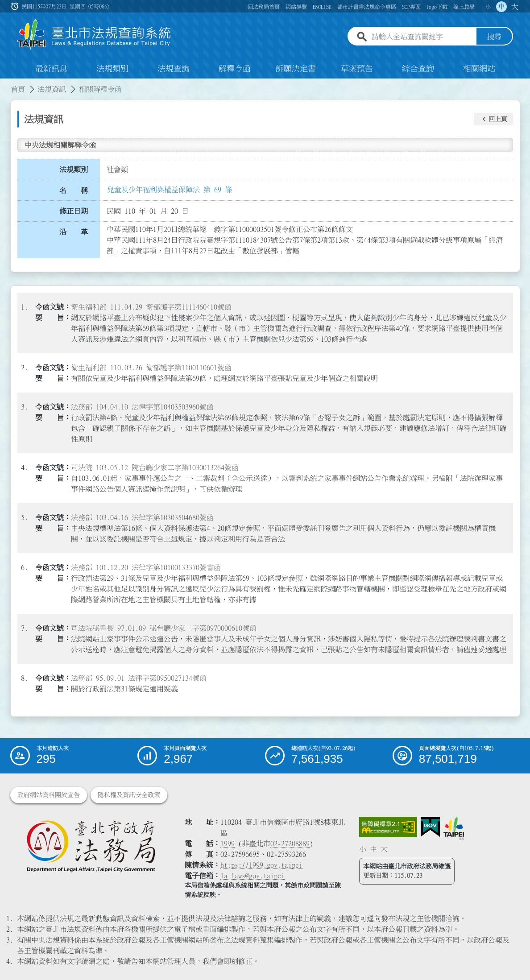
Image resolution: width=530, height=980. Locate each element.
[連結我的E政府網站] (430, 827)
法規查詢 (174, 69)
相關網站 (479, 69)
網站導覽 (296, 7)
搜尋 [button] (494, 37)
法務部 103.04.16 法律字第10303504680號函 (142, 517)
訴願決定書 (296, 69)
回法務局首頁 (264, 7)
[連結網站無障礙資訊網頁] (388, 827)
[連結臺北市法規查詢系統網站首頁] (95, 35)
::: (5, 84)
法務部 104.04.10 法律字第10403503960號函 (142, 407)
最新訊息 (51, 69)
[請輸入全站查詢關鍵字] (422, 37)
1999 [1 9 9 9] (228, 844)
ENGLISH (322, 7)
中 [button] (501, 7)
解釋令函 (235, 69)
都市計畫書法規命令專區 (367, 7)
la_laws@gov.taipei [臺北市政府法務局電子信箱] (253, 876)
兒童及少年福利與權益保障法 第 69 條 (170, 190)
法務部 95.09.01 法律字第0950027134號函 (139, 678)
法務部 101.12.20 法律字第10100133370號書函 (146, 567)
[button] (493, 119)
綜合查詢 (418, 69)
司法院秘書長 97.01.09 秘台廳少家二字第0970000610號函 (164, 628)
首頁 (18, 89)
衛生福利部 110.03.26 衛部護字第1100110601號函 (151, 368)
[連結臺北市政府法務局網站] (91, 846)
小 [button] (488, 7)
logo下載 (437, 7)
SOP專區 (411, 7)
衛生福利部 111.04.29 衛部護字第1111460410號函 (151, 307)
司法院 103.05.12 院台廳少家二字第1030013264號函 (155, 467)
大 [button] (515, 7)
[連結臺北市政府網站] (454, 828)
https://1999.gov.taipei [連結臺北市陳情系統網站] (261, 865)
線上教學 (464, 7)
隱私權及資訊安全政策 (129, 795)
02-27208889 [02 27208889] (290, 844)
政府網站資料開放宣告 (49, 795)
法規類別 (112, 69)
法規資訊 (52, 89)
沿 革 (74, 232)
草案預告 (357, 69)
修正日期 (74, 211)
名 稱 (74, 190)
